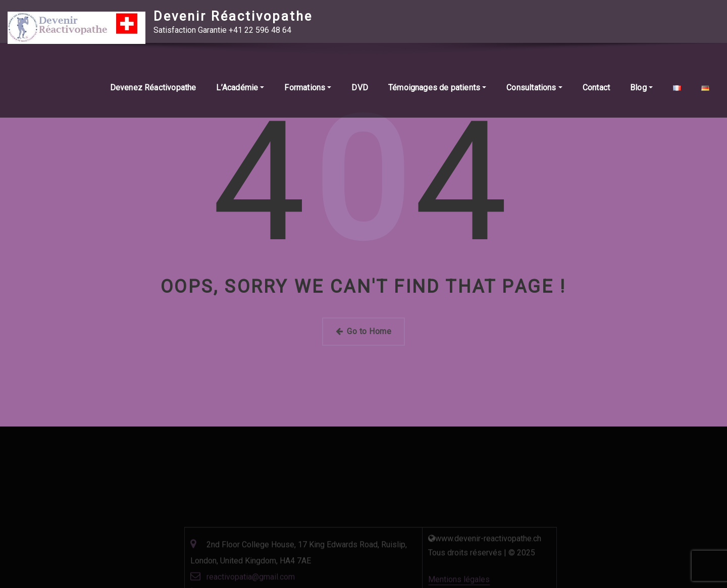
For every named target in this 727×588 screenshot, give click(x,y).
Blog (641, 89)
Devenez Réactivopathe (153, 89)
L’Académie (240, 89)
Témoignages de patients (437, 89)
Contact (596, 89)
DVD (360, 89)
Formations (308, 89)
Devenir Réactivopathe (233, 16)
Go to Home (363, 331)
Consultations (534, 89)
